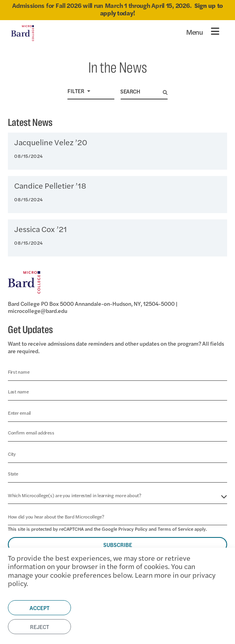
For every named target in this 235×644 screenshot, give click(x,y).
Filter (76, 91)
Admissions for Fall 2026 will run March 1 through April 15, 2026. (117, 9)
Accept (39, 608)
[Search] (142, 91)
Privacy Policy (133, 529)
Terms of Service (175, 529)
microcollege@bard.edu (38, 311)
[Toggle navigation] (203, 31)
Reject (39, 627)
